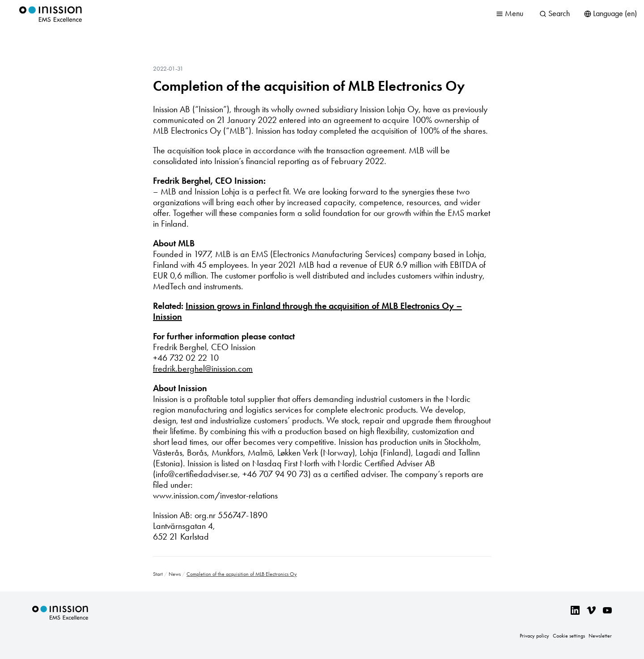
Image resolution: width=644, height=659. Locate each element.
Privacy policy (534, 636)
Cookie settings (569, 636)
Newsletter (600, 636)
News (175, 574)
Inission (51, 14)
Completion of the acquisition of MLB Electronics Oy (309, 86)
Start (158, 574)
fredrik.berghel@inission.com (203, 368)
